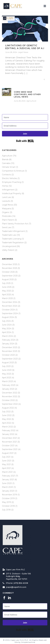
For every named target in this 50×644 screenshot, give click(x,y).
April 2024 (7, 332)
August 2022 (8, 408)
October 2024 (8, 310)
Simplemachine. (28, 642)
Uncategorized (9, 246)
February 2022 (9, 430)
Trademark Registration (13, 243)
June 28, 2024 (11, 52)
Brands (5, 159)
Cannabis (6, 163)
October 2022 (8, 400)
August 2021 (8, 453)
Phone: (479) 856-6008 (17, 583)
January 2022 (8, 434)
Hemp (5, 186)
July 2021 (6, 457)
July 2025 (6, 283)
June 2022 (7, 415)
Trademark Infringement (13, 231)
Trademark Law (9, 235)
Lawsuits (6, 201)
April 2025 (6, 295)
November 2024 (10, 306)
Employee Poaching (12, 182)
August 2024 (8, 317)
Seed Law (7, 227)
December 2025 (10, 264)
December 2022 (10, 393)
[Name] (25, 117)
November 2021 (9, 442)
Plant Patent (8, 220)
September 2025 (10, 276)
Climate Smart (9, 167)
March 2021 (7, 472)
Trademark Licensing (12, 239)
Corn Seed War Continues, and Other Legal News (27, 94)
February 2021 (9, 476)
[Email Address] (25, 126)
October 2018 (8, 506)
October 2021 (8, 446)
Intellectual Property (12, 193)
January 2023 (8, 389)
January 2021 (8, 480)
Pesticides (7, 216)
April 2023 (7, 378)
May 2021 (6, 464)
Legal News (23, 52)
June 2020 (7, 483)
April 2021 (6, 468)
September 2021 (10, 449)
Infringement (8, 190)
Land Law (7, 197)
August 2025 (8, 279)
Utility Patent (8, 250)
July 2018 (6, 510)
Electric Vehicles (10, 178)
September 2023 (10, 359)
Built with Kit (25, 141)
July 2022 (6, 412)
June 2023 (7, 370)
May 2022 (7, 419)
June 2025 (7, 287)
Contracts (6, 175)
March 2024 (8, 336)
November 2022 (10, 396)
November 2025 (10, 268)
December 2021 (9, 438)
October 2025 (8, 272)
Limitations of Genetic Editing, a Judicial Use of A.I (25, 47)
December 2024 (10, 302)
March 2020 (8, 487)
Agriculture (31, 101)
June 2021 (7, 461)
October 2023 (8, 355)
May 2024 (7, 329)
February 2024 (9, 340)
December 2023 (10, 347)
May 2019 (6, 502)
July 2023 (6, 366)
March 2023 (7, 381)
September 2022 (10, 404)
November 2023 (10, 351)
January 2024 (8, 344)
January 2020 (8, 491)
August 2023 (8, 363)
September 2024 (10, 313)
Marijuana (6, 209)
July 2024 (6, 321)
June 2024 (7, 325)
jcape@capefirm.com (16, 587)
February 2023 (9, 385)
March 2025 (7, 298)
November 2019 (10, 495)
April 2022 (7, 423)
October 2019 (8, 498)
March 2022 (7, 427)
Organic (6, 212)
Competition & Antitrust (13, 171)
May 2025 (6, 291)
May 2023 (7, 374)
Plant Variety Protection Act (15, 224)
